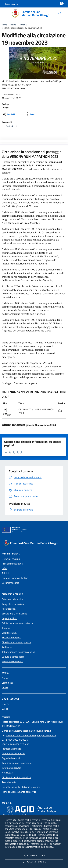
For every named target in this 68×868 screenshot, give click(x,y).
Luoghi (5, 704)
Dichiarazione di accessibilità (16, 777)
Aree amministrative (12, 564)
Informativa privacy (12, 768)
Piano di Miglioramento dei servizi (19, 792)
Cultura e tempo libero (13, 657)
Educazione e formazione (14, 614)
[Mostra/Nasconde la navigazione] (6, 13)
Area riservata (9, 782)
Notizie (5, 678)
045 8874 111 (13, 726)
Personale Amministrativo (15, 578)
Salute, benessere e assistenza (17, 623)
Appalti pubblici (10, 618)
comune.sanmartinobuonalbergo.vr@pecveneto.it (31, 735)
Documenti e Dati (11, 583)
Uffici (4, 568)
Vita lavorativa (9, 633)
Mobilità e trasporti (11, 638)
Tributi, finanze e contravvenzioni (19, 652)
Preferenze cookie (39, 844)
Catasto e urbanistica (12, 599)
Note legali (7, 773)
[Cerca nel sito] (60, 13)
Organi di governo (11, 559)
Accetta (34, 862)
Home (4, 25)
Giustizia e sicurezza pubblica (17, 642)
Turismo (6, 628)
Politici (5, 573)
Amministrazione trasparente (17, 763)
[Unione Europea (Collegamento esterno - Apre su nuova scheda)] (34, 530)
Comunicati (8, 683)
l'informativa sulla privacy (40, 847)
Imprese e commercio (12, 661)
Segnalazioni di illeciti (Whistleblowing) (21, 787)
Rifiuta (34, 856)
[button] (11, 4)
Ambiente (7, 647)
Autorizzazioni (9, 609)
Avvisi (22, 25)
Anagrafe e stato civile (13, 604)
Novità (13, 25)
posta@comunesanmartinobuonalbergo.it (30, 731)
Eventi (5, 709)
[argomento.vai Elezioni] (9, 126)
